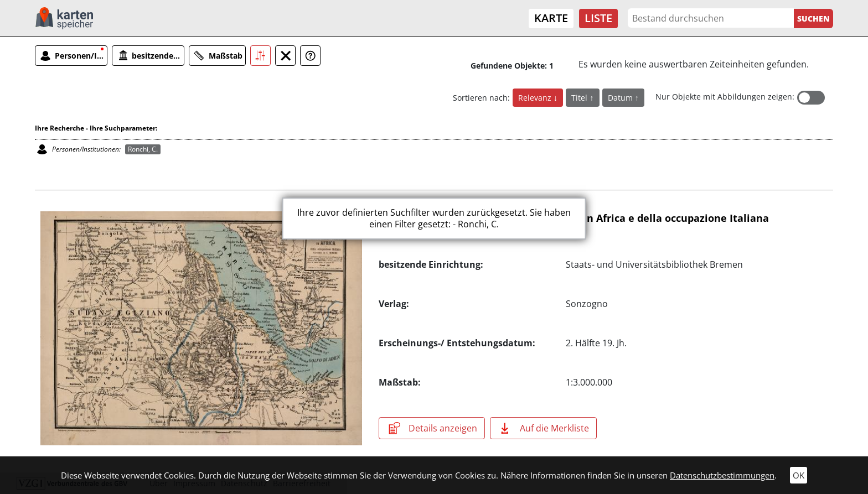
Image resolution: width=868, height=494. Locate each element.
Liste (598, 18)
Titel (580, 98)
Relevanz (536, 98)
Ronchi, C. (143, 149)
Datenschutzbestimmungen (722, 475)
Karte (551, 18)
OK (799, 475)
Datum (621, 98)
